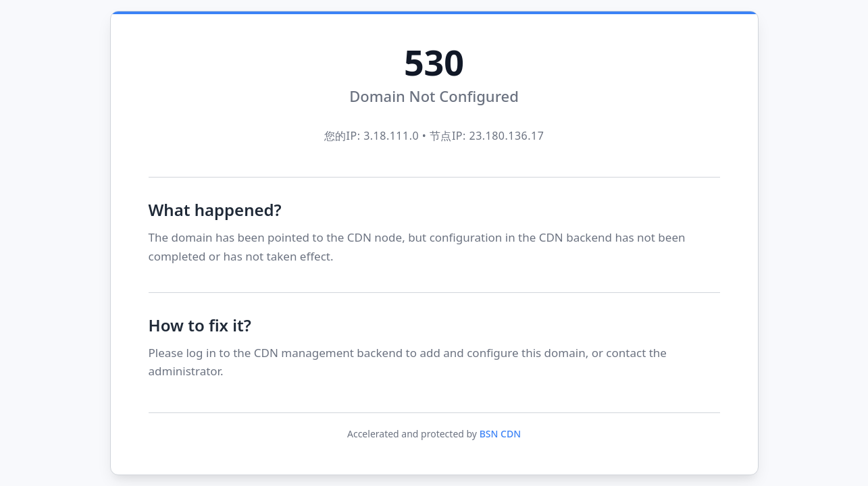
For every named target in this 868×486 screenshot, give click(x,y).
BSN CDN (500, 434)
